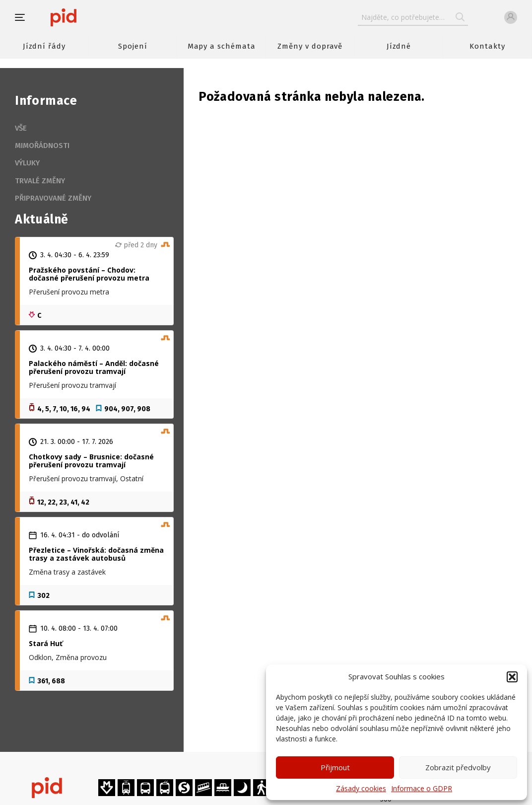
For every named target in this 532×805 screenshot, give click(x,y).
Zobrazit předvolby (458, 767)
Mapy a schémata (222, 46)
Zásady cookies (361, 788)
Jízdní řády (44, 46)
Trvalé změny (40, 181)
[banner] (93, 17)
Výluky (27, 163)
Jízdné (399, 46)
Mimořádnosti (42, 146)
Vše (21, 128)
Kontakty (487, 46)
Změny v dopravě (310, 46)
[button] (512, 677)
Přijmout (335, 767)
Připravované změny (53, 198)
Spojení (133, 46)
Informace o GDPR (422, 788)
